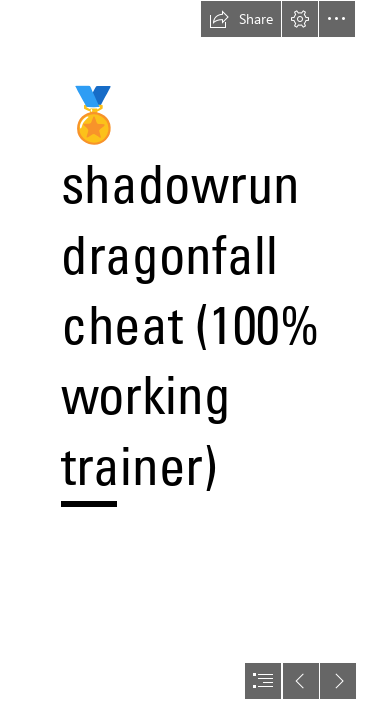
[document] (187, 360)
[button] (241, 19)
